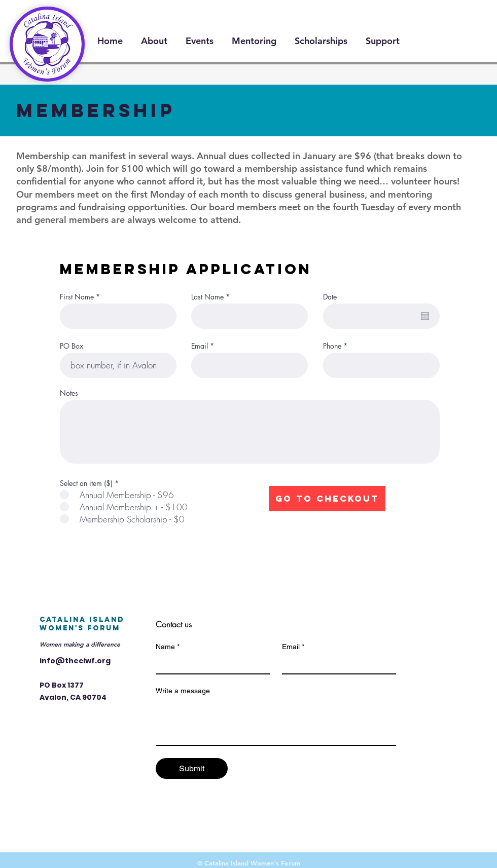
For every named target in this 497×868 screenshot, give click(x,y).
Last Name (207, 297)
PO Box (72, 346)
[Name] (210, 664)
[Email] (336, 664)
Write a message (183, 691)
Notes (69, 393)
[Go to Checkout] (327, 499)
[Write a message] (276, 722)
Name (168, 647)
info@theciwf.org (75, 661)
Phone (332, 346)
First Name (77, 297)
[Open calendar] (425, 316)
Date (330, 297)
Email (200, 346)
